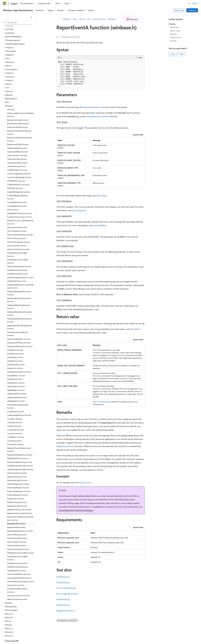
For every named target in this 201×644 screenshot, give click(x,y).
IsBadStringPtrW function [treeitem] (17, 382)
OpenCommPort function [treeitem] (17, 458)
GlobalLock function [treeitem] (15, 353)
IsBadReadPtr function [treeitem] (16, 375)
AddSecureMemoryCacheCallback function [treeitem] (21, 100)
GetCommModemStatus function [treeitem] (20, 220)
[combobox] (18, 23)
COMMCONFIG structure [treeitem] (17, 155)
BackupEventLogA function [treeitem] (18, 105)
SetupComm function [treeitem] (16, 570)
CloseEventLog (63, 582)
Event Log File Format (66, 588)
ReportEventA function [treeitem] (16, 509)
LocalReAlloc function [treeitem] (16, 422)
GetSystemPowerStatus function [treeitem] (20, 331)
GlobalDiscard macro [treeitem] (15, 339)
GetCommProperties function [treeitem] (19, 227)
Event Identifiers (99, 225)
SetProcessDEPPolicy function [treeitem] (19, 559)
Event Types (101, 195)
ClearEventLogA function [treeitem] (17, 144)
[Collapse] (31, 17)
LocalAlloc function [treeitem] (15, 404)
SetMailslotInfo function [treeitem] (17, 556)
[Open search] (189, 3)
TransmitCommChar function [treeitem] (19, 581)
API (89, 19)
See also (173, 41)
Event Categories (79, 210)
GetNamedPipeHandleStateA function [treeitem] (18, 292)
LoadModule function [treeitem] (16, 397)
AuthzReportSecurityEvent (98, 116)
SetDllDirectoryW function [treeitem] (17, 552)
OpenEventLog (63, 599)
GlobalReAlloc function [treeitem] (16, 361)
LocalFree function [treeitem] (14, 411)
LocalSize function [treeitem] (14, 426)
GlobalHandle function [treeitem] (16, 350)
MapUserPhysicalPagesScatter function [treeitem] (19, 435)
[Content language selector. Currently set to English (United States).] (15, 640)
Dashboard (192, 10)
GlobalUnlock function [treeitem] (16, 368)
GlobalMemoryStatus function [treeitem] (19, 357)
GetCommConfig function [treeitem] (17, 212)
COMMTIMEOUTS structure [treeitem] (18, 170)
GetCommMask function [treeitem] (17, 216)
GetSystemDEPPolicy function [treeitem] (19, 328)
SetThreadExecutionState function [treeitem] (21, 566)
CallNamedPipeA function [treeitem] (17, 133)
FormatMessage (102, 402)
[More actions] (142, 19)
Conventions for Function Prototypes (76, 510)
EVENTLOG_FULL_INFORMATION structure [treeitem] (20, 207)
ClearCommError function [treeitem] (17, 140)
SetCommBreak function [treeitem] (17, 520)
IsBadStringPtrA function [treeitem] (17, 379)
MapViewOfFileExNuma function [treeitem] (20, 440)
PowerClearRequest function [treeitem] (18, 473)
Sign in (195, 3)
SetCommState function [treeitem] (17, 530)
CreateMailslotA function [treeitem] (17, 187)
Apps (75, 19)
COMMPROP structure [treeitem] (16, 166)
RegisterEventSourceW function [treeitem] (20, 498)
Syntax (173, 24)
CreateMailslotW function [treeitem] (17, 191)
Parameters (175, 27)
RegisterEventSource (92, 107)
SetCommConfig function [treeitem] (17, 523)
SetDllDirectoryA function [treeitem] (17, 548)
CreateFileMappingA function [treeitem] (19, 177)
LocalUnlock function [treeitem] (16, 429)
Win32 (82, 19)
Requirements (175, 37)
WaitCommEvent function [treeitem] (17, 584)
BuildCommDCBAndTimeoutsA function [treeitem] (19, 117)
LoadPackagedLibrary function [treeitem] (19, 400)
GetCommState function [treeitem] (17, 231)
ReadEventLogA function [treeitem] (17, 487)
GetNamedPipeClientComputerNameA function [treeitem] (20, 271)
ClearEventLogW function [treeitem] (17, 148)
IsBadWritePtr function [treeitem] (16, 386)
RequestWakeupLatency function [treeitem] (20, 516)
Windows (66, 19)
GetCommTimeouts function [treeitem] (18, 234)
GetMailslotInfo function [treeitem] (17, 266)
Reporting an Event (83, 482)
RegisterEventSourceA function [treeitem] (19, 494)
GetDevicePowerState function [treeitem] (19, 251)
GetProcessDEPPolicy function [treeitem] (19, 324)
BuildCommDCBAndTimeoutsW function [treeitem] (19, 124)
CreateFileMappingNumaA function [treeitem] (17, 182)
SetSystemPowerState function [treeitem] (19, 563)
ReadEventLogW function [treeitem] (17, 491)
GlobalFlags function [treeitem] (15, 342)
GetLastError (135, 329)
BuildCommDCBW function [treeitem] (18, 129)
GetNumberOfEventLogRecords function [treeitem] (20, 312)
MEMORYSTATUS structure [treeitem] (18, 443)
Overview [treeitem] (11, 94)
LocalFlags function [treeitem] (15, 407)
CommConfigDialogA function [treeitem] (19, 159)
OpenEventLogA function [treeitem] (17, 462)
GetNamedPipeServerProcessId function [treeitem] (19, 299)
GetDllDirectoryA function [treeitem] (17, 255)
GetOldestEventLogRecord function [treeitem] (18, 319)
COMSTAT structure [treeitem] (15, 173)
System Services (99, 19)
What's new (179, 10)
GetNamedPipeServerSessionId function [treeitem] (19, 305)
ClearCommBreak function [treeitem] (17, 137)
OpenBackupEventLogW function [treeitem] (20, 454)
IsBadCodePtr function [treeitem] (16, 371)
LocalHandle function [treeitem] (16, 415)
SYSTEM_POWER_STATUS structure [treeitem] (17, 575)
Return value (175, 31)
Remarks (173, 34)
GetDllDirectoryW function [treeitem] (18, 259)
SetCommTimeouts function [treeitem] (18, 534)
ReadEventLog (63, 605)
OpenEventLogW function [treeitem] (17, 465)
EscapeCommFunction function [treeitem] (19, 202)
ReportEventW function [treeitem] (16, 512)
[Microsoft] (5, 3)
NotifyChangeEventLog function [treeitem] (20, 447)
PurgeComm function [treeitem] (16, 484)
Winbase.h (112, 19)
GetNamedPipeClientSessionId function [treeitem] (19, 285)
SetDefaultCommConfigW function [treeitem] (17, 543)
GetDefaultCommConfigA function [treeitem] (17, 239)
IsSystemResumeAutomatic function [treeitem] (18, 391)
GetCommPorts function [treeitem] (17, 223)
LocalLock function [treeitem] (15, 418)
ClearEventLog (63, 577)
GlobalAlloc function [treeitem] (15, 335)
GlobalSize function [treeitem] (15, 364)
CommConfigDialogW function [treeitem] (19, 162)
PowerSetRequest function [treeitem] (17, 480)
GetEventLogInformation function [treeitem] (20, 262)
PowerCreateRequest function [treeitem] (19, 476)
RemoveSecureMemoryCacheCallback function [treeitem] (20, 503)
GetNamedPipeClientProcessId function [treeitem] (19, 278)
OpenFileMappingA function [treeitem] (18, 469)
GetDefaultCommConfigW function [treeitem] (17, 246)
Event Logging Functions (67, 594)
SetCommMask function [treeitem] (17, 527)
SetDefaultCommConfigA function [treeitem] (21, 538)
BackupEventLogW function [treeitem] (18, 109)
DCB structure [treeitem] (13, 195)
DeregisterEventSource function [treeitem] (20, 198)
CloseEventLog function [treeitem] (16, 151)
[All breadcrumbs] (59, 19)
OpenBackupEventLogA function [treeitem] (20, 451)
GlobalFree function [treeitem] (15, 346)
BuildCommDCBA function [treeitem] (18, 112)
